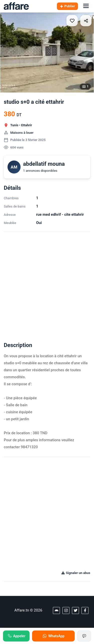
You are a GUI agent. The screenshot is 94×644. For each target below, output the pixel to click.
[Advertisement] (47, 284)
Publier (67, 6)
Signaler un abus (76, 573)
